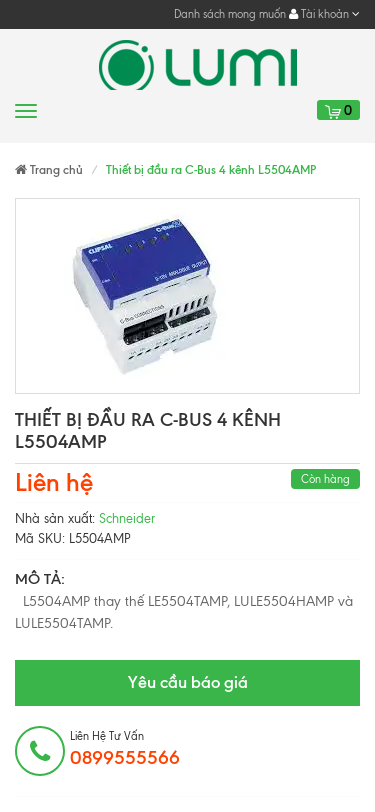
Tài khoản (324, 14)
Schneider (127, 518)
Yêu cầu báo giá (188, 682)
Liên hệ (54, 482)
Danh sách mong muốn (230, 14)
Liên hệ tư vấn (125, 749)
